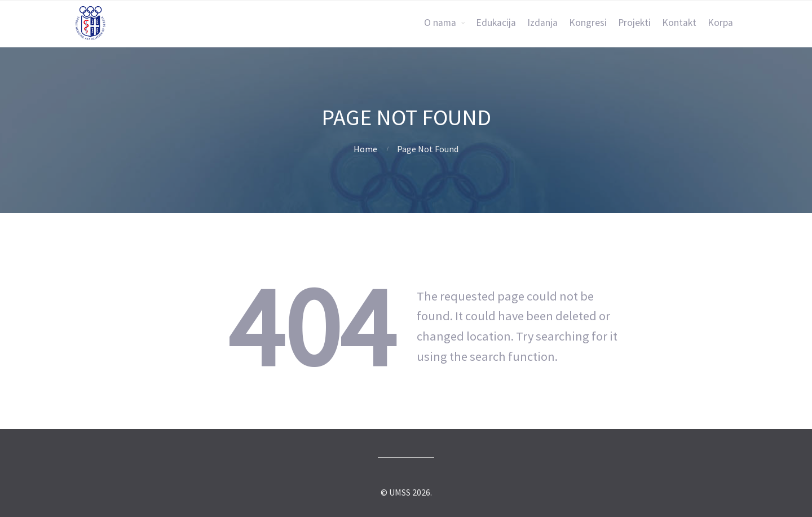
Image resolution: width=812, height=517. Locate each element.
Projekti (634, 23)
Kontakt (679, 23)
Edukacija (496, 23)
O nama (440, 23)
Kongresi (588, 23)
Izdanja (542, 23)
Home (365, 149)
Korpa (720, 23)
